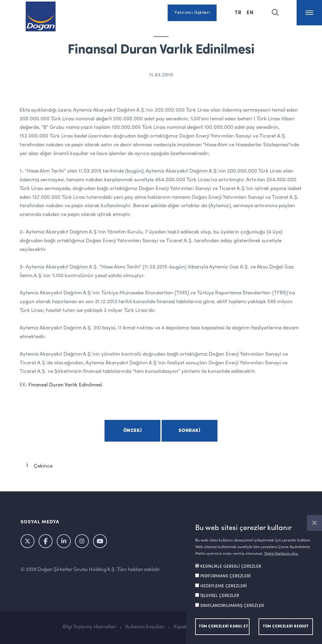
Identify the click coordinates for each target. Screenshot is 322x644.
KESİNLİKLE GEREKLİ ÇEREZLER (231, 566)
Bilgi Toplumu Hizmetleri (89, 627)
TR (238, 12)
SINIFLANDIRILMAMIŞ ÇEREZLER (232, 606)
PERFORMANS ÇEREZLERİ (225, 576)
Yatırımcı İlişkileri (192, 13)
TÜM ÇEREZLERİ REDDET (286, 627)
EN (250, 12)
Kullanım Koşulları (145, 627)
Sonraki (189, 431)
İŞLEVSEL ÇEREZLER (220, 596)
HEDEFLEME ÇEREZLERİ (224, 586)
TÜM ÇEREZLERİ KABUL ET (223, 627)
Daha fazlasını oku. (281, 554)
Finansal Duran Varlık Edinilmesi (65, 385)
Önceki (133, 431)
